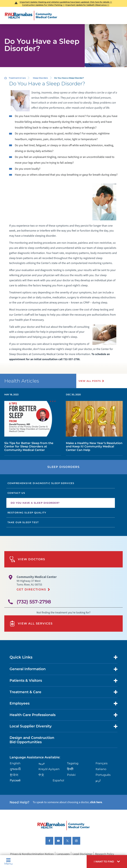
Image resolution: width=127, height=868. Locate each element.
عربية (42, 763)
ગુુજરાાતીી (15, 769)
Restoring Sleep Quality (27, 513)
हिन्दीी (70, 769)
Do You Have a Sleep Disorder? (35, 503)
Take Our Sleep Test (23, 522)
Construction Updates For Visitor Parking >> (43, 5)
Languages (63, 854)
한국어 (14, 775)
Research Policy (105, 854)
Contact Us (16, 493)
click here (96, 802)
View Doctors (27, 559)
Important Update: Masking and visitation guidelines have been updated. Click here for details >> (66, 2)
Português (103, 775)
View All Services (31, 624)
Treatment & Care (17, 78)
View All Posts (90, 381)
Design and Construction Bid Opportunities (32, 740)
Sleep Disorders (40, 78)
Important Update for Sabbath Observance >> (87, 5)
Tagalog (73, 763)
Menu (8, 862)
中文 (41, 775)
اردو (98, 780)
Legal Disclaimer (82, 854)
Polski (71, 775)
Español (58, 780)
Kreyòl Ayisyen (49, 769)
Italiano (101, 769)
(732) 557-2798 (34, 602)
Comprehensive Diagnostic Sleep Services (41, 483)
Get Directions (31, 589)
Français (102, 763)
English (15, 763)
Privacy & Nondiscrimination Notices (32, 854)
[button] (107, 862)
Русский (15, 780)
